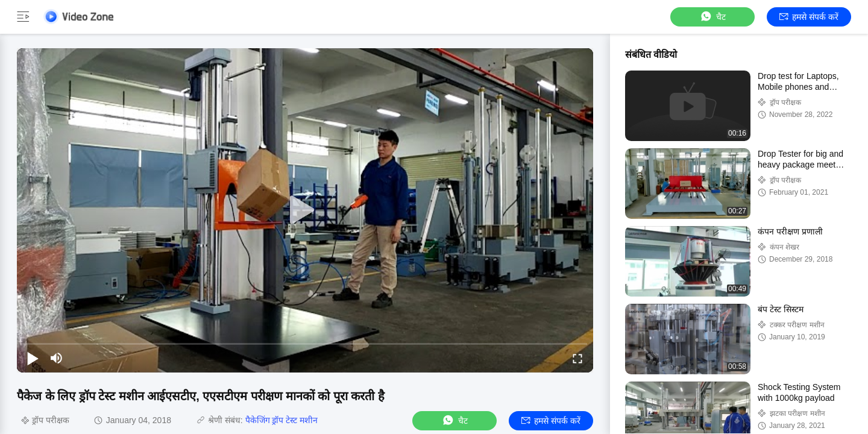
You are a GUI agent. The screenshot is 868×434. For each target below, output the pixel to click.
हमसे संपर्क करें (809, 17)
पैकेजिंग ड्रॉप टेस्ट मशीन (282, 420)
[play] (305, 210)
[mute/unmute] (57, 358)
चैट (712, 17)
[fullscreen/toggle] (577, 358)
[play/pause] (33, 358)
